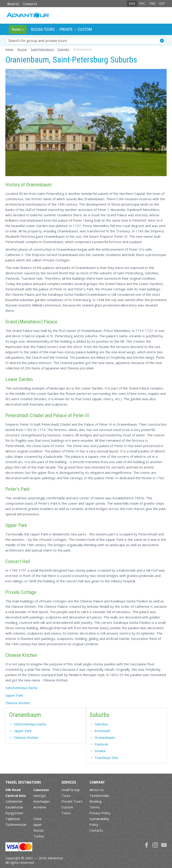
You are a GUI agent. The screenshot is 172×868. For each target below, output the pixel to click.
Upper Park (14, 695)
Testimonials (99, 795)
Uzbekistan (14, 801)
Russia (38, 830)
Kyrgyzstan (14, 813)
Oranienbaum (105, 737)
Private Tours (72, 801)
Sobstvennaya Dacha (21, 688)
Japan (38, 824)
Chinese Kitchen (18, 703)
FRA (152, 3)
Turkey (39, 836)
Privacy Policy (100, 813)
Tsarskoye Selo (106, 758)
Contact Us (30, 4)
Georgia (40, 795)
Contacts (96, 830)
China (37, 819)
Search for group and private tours (38, 41)
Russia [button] (18, 29)
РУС (142, 3)
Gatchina (101, 724)
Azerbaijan (41, 801)
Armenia (40, 807)
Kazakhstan (14, 807)
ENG (132, 3)
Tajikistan (13, 819)
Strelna (100, 751)
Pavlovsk (101, 744)
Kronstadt (102, 731)
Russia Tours (43, 29)
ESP (162, 3)
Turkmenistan (16, 824)
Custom (85, 29)
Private (66, 29)
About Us (13, 4)
